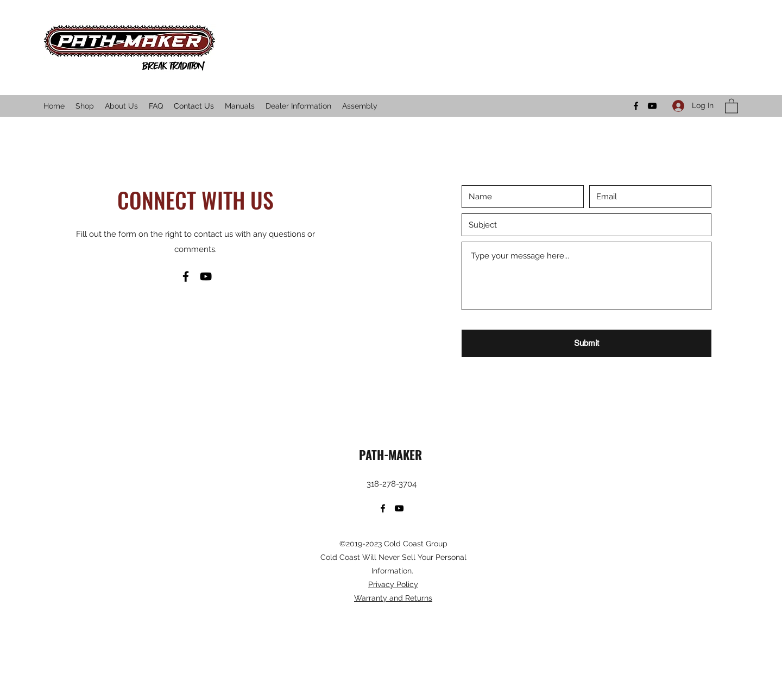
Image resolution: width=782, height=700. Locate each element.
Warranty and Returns (393, 598)
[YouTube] (652, 106)
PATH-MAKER (392, 455)
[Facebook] (636, 106)
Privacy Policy (393, 584)
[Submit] (586, 343)
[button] (731, 106)
